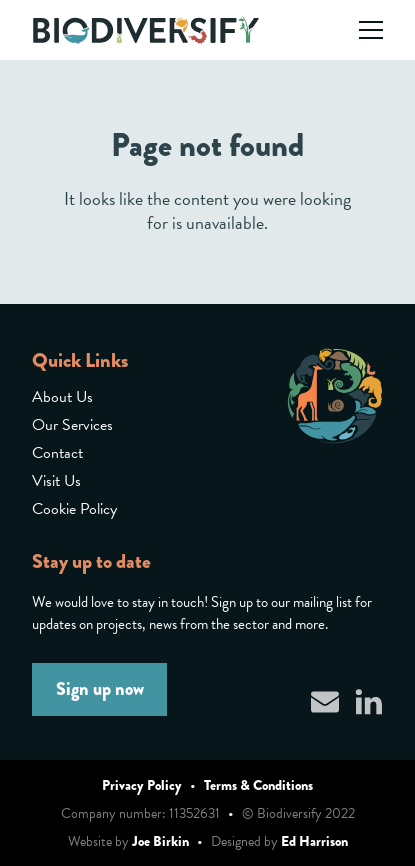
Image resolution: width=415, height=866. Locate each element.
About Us (62, 397)
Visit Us (56, 481)
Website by (128, 841)
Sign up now (100, 689)
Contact (57, 453)
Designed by (279, 841)
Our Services (72, 425)
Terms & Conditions (258, 785)
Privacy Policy (142, 785)
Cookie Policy (74, 509)
